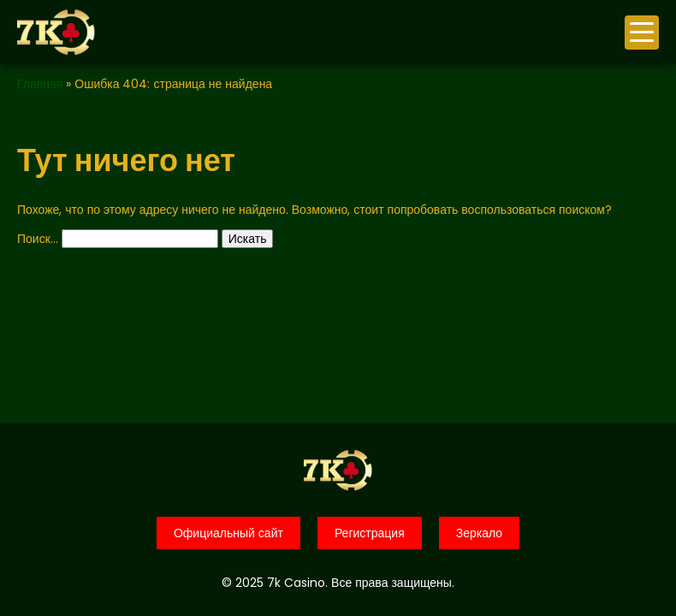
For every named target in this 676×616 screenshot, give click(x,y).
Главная (40, 84)
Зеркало (479, 533)
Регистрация (370, 533)
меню (642, 32)
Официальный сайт (228, 533)
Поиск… (38, 239)
